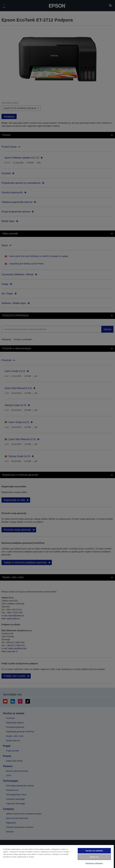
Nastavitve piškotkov (94, 863)
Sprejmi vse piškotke (94, 851)
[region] (57, 856)
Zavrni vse (94, 857)
